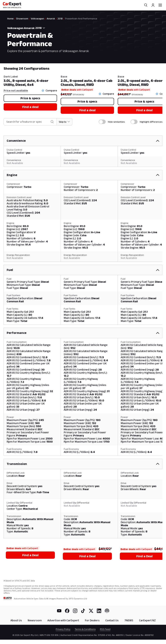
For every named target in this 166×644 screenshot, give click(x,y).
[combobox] (41, 28)
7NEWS (129, 620)
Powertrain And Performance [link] (81, 19)
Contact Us (112, 620)
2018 (60, 19)
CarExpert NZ (147, 620)
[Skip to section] (65, 122)
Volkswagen (37, 19)
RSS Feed (105, 629)
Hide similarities (116, 122)
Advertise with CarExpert (63, 620)
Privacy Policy (63, 629)
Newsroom (35, 620)
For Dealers (92, 620)
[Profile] (153, 5)
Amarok (51, 19)
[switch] (102, 122)
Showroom (22, 19)
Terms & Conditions (85, 629)
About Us (16, 620)
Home (10, 19)
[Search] (146, 5)
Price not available (16, 90)
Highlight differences (151, 122)
